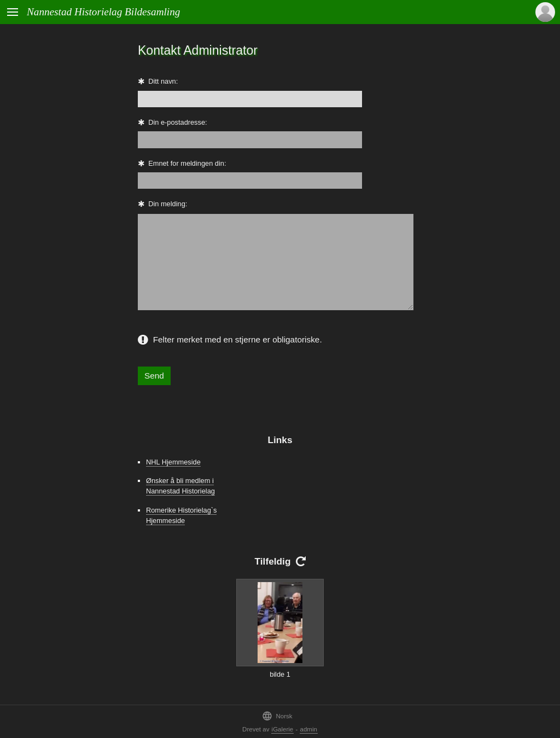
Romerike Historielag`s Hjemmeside (181, 515)
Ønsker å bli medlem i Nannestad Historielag (180, 486)
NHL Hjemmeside (173, 462)
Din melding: (168, 204)
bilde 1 (280, 674)
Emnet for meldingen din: (187, 163)
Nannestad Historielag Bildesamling (103, 12)
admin (309, 729)
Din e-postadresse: (177, 122)
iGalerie (283, 729)
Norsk (277, 716)
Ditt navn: (163, 81)
